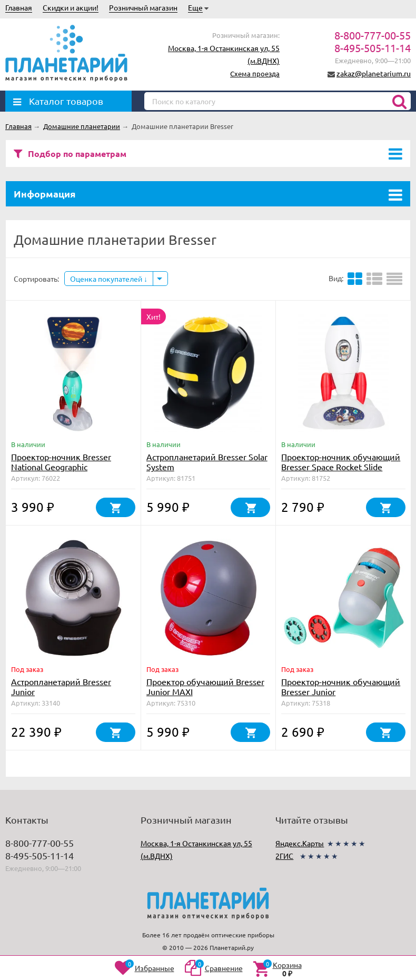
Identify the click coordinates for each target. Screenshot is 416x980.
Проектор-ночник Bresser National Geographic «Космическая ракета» (61, 467)
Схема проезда (255, 73)
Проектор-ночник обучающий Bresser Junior (341, 686)
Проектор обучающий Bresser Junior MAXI (205, 686)
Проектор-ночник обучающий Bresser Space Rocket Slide (341, 462)
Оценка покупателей (109, 279)
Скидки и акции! (71, 7)
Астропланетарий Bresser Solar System (207, 462)
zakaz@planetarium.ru (374, 73)
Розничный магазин (143, 7)
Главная (19, 7)
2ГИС (284, 856)
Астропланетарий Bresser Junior (61, 686)
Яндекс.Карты (300, 843)
